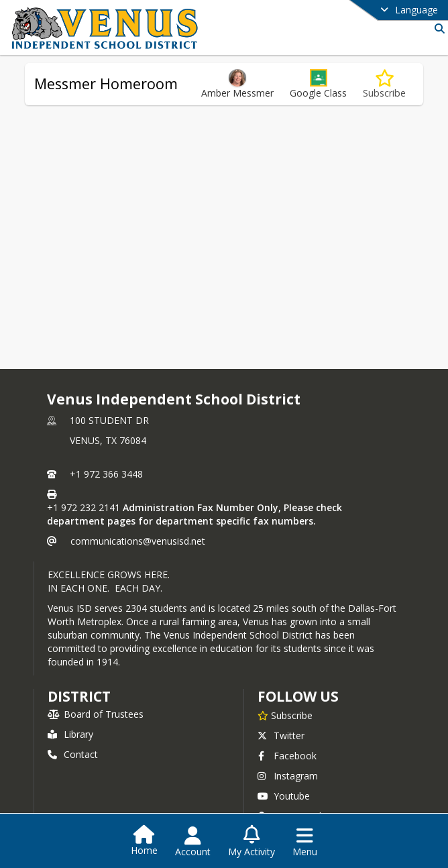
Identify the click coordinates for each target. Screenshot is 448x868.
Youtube (284, 796)
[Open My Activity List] (251, 842)
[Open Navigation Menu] (305, 842)
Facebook (287, 756)
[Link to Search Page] (437, 29)
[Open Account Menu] (193, 842)
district (79, 696)
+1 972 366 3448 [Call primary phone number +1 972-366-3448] (106, 474)
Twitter (281, 736)
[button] (318, 84)
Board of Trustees (96, 714)
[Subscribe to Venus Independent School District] (285, 715)
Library (70, 734)
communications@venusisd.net (138, 541)
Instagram (288, 776)
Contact (73, 754)
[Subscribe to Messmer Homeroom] (384, 84)
